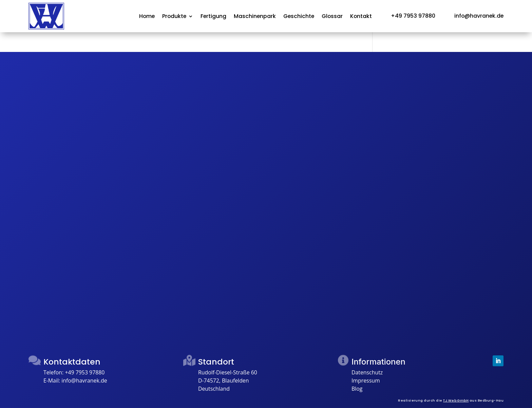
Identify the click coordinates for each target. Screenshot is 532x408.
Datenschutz (367, 372)
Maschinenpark (255, 17)
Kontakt (361, 17)
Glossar (332, 17)
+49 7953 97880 (85, 372)
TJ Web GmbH (456, 400)
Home (147, 17)
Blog (357, 389)
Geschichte (299, 17)
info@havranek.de (84, 381)
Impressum (366, 381)
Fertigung (213, 17)
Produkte (174, 17)
